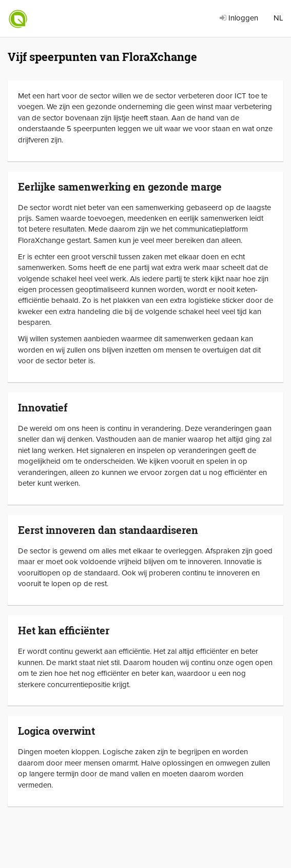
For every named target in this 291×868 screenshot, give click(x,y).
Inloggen (239, 18)
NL (278, 18)
